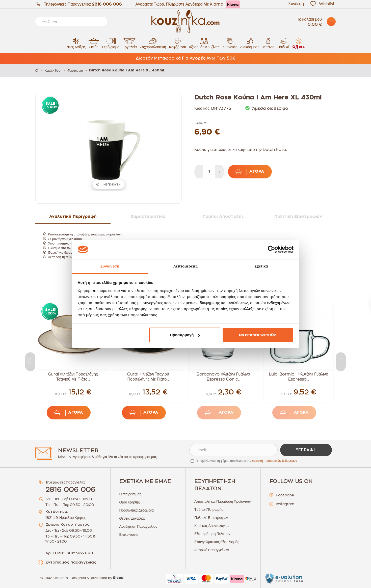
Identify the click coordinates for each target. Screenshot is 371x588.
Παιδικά (283, 43)
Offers (298, 43)
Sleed (118, 578)
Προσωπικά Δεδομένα (137, 510)
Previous (30, 362)
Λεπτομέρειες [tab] (186, 266)
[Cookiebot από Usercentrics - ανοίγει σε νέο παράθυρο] (271, 250)
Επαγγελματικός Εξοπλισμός (217, 542)
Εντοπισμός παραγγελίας (71, 562)
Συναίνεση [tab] (110, 266)
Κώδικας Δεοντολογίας (212, 526)
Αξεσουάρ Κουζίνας (204, 43)
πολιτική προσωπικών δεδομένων (274, 461)
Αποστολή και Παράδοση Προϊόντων (222, 501)
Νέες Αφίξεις (76, 43)
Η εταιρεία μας (130, 494)
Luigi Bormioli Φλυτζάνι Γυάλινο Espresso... (299, 377)
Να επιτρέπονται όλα (258, 335)
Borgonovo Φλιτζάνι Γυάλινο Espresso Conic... (223, 377)
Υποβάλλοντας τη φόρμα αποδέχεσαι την (247, 461)
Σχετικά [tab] (261, 266)
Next (341, 362)
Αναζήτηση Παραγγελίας (138, 526)
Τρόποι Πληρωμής (209, 510)
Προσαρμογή (185, 335)
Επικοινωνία (129, 534)
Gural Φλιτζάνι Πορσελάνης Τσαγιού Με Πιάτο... (73, 377)
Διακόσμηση (250, 43)
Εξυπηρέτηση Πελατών (212, 534)
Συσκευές (230, 43)
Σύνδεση (296, 4)
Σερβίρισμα (111, 43)
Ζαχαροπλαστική (153, 43)
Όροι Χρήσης (130, 502)
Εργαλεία (130, 43)
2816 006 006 (107, 4)
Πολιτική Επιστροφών (211, 518)
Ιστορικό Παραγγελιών (212, 550)
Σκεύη (94, 43)
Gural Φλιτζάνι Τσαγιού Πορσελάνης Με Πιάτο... (148, 377)
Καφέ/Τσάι (177, 43)
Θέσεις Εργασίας (132, 518)
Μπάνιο (268, 43)
